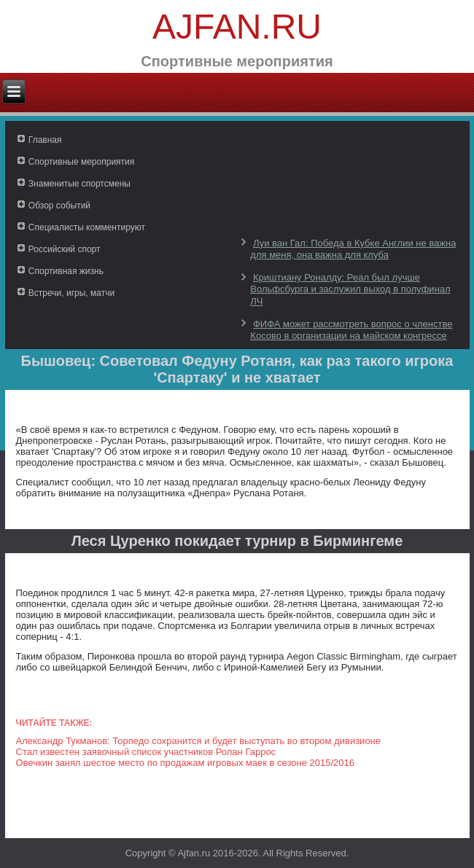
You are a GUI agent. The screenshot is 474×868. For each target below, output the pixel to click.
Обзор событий (59, 206)
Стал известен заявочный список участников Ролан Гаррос (146, 752)
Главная (45, 140)
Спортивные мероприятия (81, 162)
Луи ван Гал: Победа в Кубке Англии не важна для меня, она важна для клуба (353, 249)
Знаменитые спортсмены (79, 184)
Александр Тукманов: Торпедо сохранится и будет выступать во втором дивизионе (199, 741)
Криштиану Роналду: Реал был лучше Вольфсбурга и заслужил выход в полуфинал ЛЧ (350, 289)
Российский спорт (65, 249)
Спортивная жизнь (66, 271)
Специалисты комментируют (87, 227)
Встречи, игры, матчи (71, 293)
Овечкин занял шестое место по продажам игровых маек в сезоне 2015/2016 (186, 763)
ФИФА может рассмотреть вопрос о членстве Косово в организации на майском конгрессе (351, 330)
